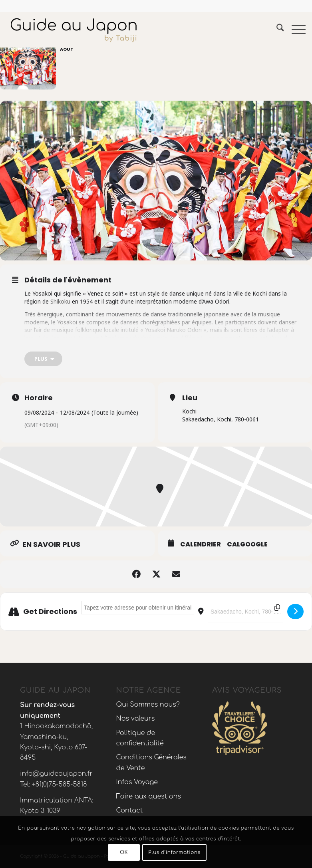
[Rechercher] (276, 30)
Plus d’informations (174, 852)
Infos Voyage (137, 782)
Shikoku (60, 301)
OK (124, 852)
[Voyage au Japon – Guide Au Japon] (74, 30)
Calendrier (201, 544)
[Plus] (43, 359)
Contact (130, 810)
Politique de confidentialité (140, 738)
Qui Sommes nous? (148, 705)
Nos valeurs (136, 719)
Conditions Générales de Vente (151, 763)
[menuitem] (276, 30)
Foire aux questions (149, 796)
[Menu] (295, 30)
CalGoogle (247, 544)
